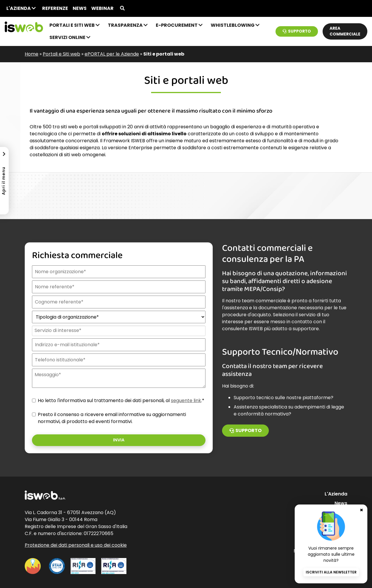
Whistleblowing (235, 25)
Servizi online (70, 37)
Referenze (55, 8)
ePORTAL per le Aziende (112, 54)
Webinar (102, 8)
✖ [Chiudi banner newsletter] (362, 510)
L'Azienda (21, 8)
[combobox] (118, 331)
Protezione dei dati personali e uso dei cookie (76, 545)
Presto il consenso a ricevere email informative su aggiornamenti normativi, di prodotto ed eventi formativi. (112, 418)
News (80, 8)
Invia (119, 440)
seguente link (186, 400)
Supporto (297, 31)
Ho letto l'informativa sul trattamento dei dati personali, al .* (121, 400)
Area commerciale (345, 31)
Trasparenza (128, 25)
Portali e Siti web (75, 25)
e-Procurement (179, 25)
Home (32, 54)
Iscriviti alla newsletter (331, 572)
